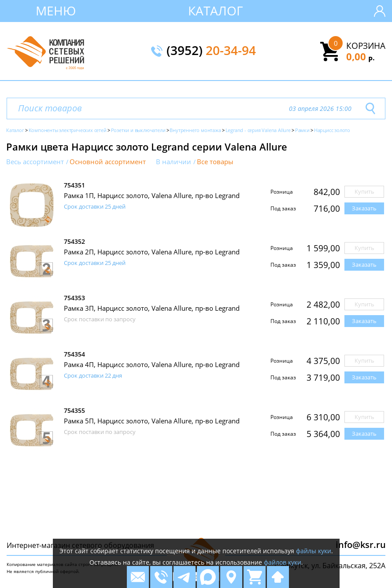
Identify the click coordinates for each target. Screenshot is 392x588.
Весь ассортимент (35, 162)
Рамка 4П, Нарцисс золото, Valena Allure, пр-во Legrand (152, 364)
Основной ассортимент (108, 162)
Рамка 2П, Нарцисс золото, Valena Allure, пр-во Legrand (152, 252)
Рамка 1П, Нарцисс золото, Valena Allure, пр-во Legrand (152, 195)
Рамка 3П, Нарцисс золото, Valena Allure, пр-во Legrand (152, 308)
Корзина (366, 46)
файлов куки (283, 562)
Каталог (216, 11)
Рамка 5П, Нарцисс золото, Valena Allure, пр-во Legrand (152, 421)
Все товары (215, 162)
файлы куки (314, 551)
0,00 (361, 56)
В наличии (174, 162)
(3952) (211, 51)
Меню (56, 11)
